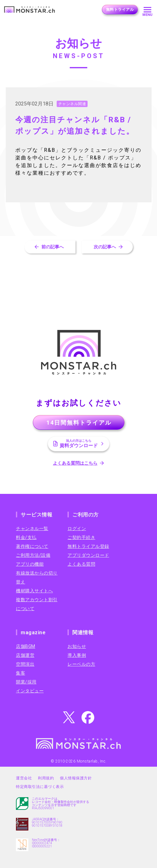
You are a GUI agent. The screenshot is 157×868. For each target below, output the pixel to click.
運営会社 (24, 778)
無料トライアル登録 (88, 546)
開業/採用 (26, 682)
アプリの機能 (30, 564)
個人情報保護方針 (76, 778)
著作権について (32, 546)
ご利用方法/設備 (33, 555)
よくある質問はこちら (75, 463)
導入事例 (77, 655)
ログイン (77, 528)
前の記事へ (53, 247)
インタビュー (30, 691)
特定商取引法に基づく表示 (40, 787)
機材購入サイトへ (34, 591)
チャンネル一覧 (32, 528)
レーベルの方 (81, 664)
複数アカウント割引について (37, 604)
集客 (21, 673)
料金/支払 (26, 537)
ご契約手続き (81, 537)
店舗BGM (26, 646)
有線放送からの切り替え (37, 577)
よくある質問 (81, 564)
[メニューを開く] (147, 10)
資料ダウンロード (79, 444)
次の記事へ (105, 247)
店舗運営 (25, 655)
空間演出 (25, 664)
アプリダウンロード (88, 555)
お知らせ (77, 646)
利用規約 (46, 778)
